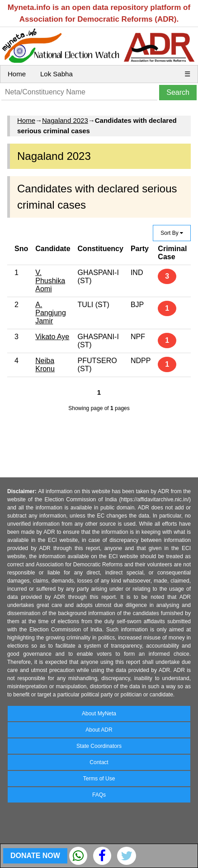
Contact (99, 762)
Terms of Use (99, 779)
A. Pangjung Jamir (51, 313)
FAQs (99, 795)
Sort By (172, 233)
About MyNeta (99, 714)
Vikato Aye (52, 337)
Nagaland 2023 (65, 120)
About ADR (99, 730)
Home (17, 74)
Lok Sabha (57, 74)
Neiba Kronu (45, 365)
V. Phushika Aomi (50, 281)
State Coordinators (99, 746)
